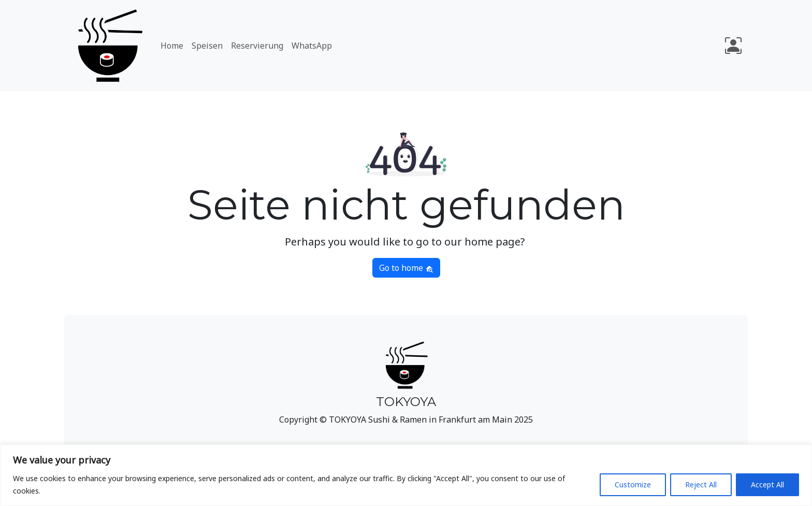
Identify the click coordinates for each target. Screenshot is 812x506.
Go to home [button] (406, 268)
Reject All (701, 485)
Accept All (767, 485)
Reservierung (257, 46)
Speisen (207, 46)
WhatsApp (312, 46)
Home (172, 46)
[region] (406, 475)
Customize (633, 485)
